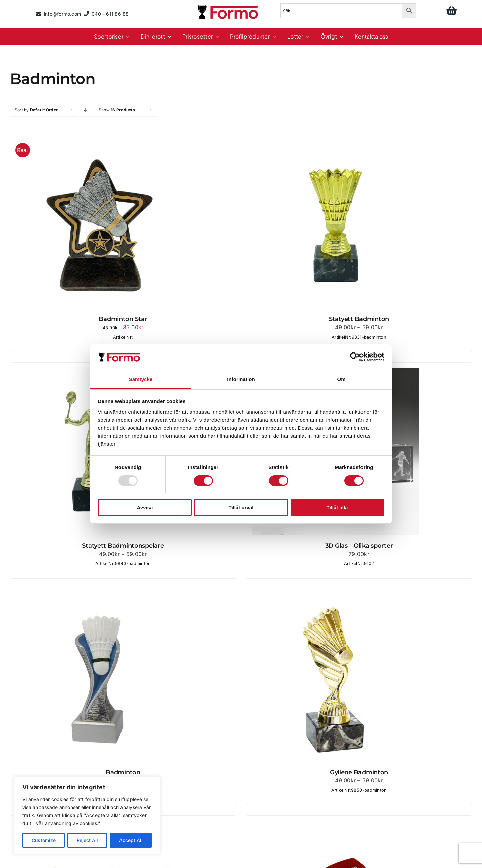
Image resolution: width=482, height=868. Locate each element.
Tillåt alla (337, 508)
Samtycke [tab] (141, 379)
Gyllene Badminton (359, 772)
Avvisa (145, 508)
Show (117, 110)
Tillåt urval (241, 508)
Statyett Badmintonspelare (123, 546)
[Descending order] (86, 110)
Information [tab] (241, 379)
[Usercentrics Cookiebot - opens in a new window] (355, 357)
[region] (87, 815)
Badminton (123, 772)
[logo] (229, 6)
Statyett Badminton (359, 319)
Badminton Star (123, 319)
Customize (44, 840)
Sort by (36, 110)
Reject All (87, 840)
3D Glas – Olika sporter (359, 546)
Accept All (131, 840)
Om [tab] (341, 379)
